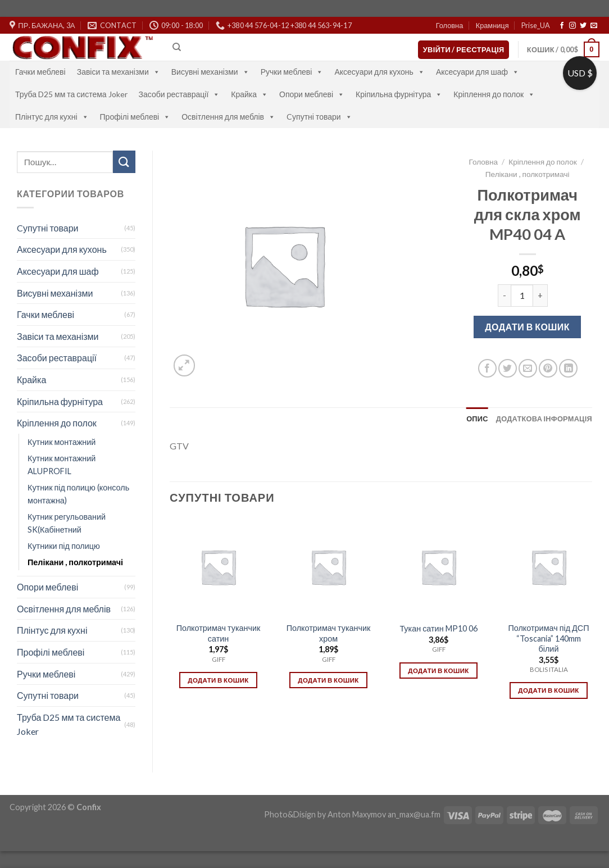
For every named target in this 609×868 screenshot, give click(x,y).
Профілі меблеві (135, 117)
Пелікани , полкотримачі (75, 562)
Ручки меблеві (292, 72)
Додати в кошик (527, 327)
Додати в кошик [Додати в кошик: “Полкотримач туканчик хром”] (328, 680)
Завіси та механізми (119, 72)
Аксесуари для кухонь (380, 72)
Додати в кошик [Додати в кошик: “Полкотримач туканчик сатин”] (218, 680)
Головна (450, 25)
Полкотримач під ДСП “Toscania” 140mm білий (548, 638)
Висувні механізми (210, 72)
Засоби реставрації (179, 94)
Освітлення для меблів (228, 117)
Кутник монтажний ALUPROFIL (62, 465)
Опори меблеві (312, 94)
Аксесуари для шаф (478, 72)
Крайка (249, 94)
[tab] (477, 419)
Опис (477, 419)
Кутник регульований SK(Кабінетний (67, 523)
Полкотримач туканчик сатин (219, 633)
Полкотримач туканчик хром (329, 633)
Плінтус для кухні (52, 117)
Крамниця (492, 25)
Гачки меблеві (40, 72)
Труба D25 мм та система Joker (71, 94)
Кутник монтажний (62, 442)
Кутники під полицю (64, 546)
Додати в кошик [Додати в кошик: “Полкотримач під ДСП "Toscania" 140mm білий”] (548, 690)
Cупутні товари (319, 117)
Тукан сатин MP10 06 (438, 628)
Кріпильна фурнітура (399, 94)
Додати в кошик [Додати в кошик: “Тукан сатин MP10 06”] (438, 671)
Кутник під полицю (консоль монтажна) (78, 494)
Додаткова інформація (544, 419)
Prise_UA (536, 25)
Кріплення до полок (494, 94)
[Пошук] (177, 47)
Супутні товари (48, 695)
